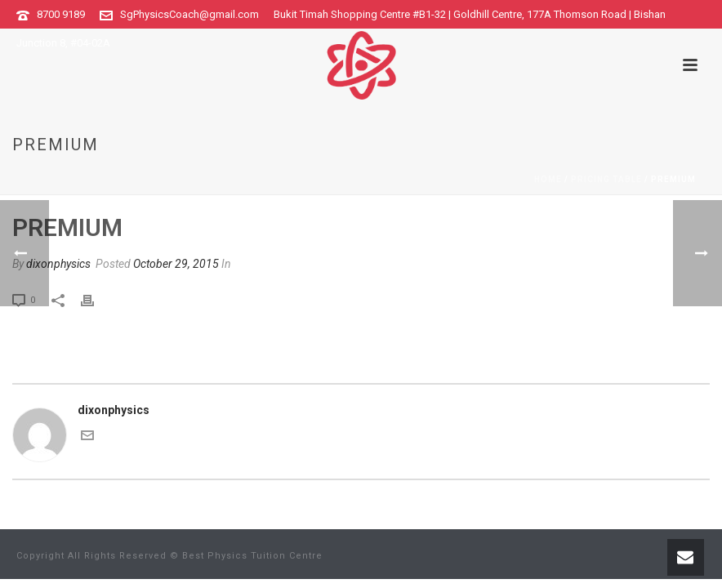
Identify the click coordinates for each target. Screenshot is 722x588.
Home (548, 179)
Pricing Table (606, 179)
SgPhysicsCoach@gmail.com (189, 14)
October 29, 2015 (176, 264)
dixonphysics (58, 264)
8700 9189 (61, 14)
